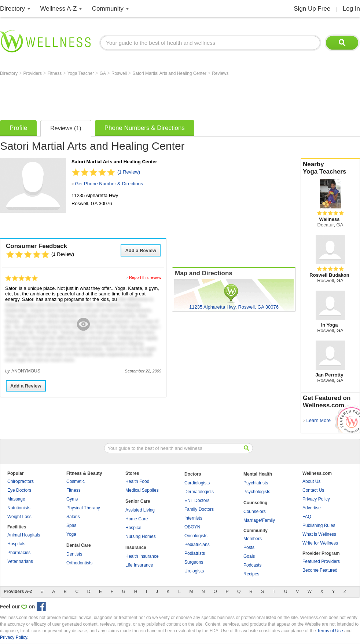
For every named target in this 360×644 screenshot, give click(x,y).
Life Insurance (139, 565)
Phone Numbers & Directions (145, 128)
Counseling (255, 503)
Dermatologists (199, 492)
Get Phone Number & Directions (109, 184)
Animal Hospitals (24, 535)
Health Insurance (142, 556)
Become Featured (320, 570)
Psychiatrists (256, 483)
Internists (193, 518)
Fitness (55, 73)
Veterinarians (20, 561)
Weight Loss (19, 517)
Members (253, 539)
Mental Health (258, 474)
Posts (249, 547)
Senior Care (138, 501)
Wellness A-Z (59, 9)
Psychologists (257, 492)
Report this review (145, 277)
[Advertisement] (133, 96)
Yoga (71, 534)
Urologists (194, 571)
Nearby (330, 168)
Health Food (137, 481)
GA (103, 73)
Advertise (312, 508)
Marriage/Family (259, 520)
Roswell (120, 73)
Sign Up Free (312, 9)
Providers (33, 73)
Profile (18, 128)
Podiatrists (195, 553)
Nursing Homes (141, 536)
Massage (16, 499)
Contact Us (313, 490)
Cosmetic (76, 481)
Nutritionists (19, 508)
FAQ (307, 517)
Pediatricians (197, 545)
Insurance (136, 547)
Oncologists (196, 536)
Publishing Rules (319, 525)
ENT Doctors (197, 501)
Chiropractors (21, 481)
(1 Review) (129, 172)
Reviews (220, 73)
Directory (12, 9)
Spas (71, 525)
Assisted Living (140, 510)
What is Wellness (319, 534)
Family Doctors (199, 509)
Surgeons (194, 562)
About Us (311, 481)
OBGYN (192, 527)
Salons (73, 517)
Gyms (72, 499)
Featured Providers (321, 561)
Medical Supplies (142, 490)
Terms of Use (330, 631)
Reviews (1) (66, 128)
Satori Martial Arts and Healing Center (170, 73)
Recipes (251, 574)
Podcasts (252, 565)
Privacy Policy (316, 499)
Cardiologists (197, 483)
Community (108, 9)
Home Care (137, 519)
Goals (249, 556)
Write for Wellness (320, 543)
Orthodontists (79, 563)
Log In (351, 9)
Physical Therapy (83, 508)
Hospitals (16, 544)
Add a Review (141, 250)
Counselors (255, 512)
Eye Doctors (19, 490)
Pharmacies (19, 553)
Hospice (133, 528)
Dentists (74, 554)
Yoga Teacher (81, 73)
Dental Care (79, 545)
